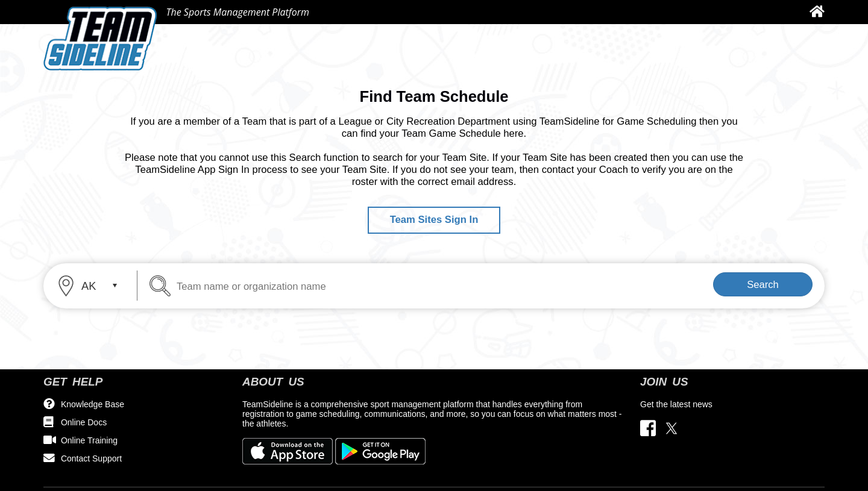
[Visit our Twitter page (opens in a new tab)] (671, 428)
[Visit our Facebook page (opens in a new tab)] (651, 428)
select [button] (115, 286)
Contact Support (91, 458)
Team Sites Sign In (434, 220)
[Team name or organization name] (222, 286)
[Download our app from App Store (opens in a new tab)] (289, 451)
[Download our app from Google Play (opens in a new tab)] (380, 451)
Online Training (89, 440)
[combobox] (92, 286)
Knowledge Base (93, 404)
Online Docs (84, 422)
